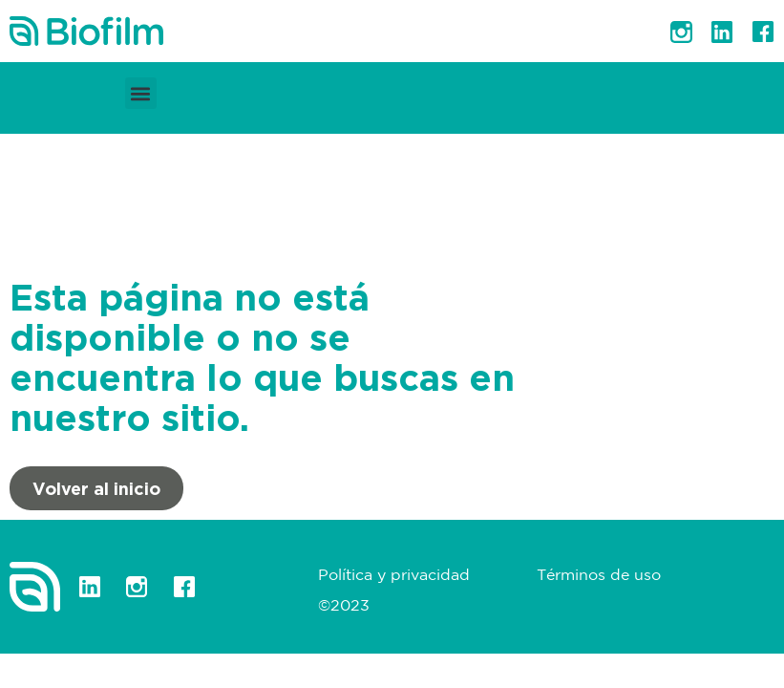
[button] (141, 93)
